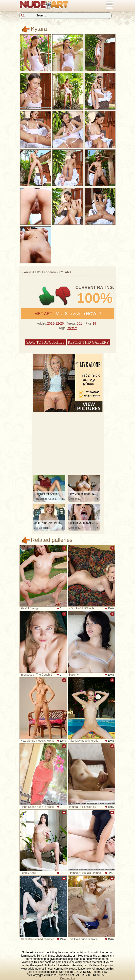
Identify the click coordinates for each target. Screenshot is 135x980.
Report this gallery (88, 342)
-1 (63, 296)
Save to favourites (45, 342)
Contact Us (67, 978)
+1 (47, 296)
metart (72, 328)
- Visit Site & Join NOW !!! (68, 314)
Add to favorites (64, 550)
